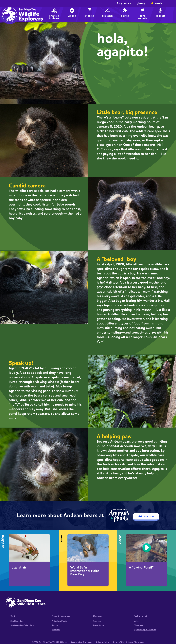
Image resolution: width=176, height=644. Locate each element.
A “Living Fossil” (141, 568)
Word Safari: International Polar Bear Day (85, 571)
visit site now (146, 516)
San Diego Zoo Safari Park (22, 625)
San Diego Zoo (17, 621)
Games (125, 16)
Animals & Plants (59, 621)
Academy (97, 621)
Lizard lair (19, 568)
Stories (90, 16)
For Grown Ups (124, 3)
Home (9, 12)
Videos (72, 16)
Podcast (160, 16)
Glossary (141, 3)
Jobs (136, 621)
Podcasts (56, 630)
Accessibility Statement (82, 642)
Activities (108, 16)
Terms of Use (119, 642)
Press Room (98, 625)
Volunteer (139, 625)
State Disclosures (136, 642)
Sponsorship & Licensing (145, 630)
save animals (143, 17)
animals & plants (54, 17)
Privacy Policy (103, 642)
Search (158, 3)
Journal (55, 625)
